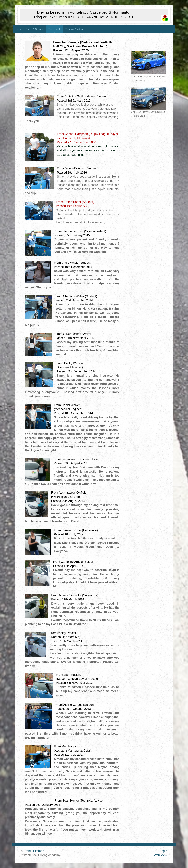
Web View (160, 855)
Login (163, 851)
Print (26, 851)
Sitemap (39, 851)
